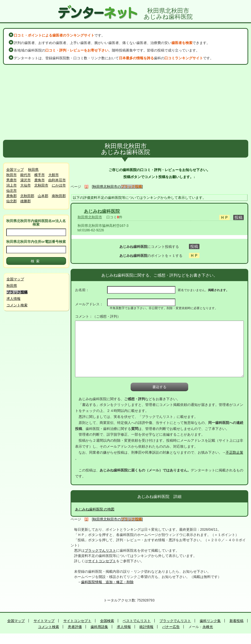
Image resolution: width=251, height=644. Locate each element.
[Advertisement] (126, 102)
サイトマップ (44, 621)
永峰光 (208, 627)
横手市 (40, 175)
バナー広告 (171, 627)
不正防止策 (234, 452)
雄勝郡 (26, 201)
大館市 (54, 175)
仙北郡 (12, 201)
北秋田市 (41, 185)
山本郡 (43, 196)
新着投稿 (236, 621)
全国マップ (15, 170)
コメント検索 (17, 305)
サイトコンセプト (102, 561)
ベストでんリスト (137, 621)
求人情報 (14, 299)
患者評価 (75, 627)
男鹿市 (12, 180)
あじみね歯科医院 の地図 (95, 509)
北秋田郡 (27, 196)
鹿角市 (40, 180)
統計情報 (146, 627)
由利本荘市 (57, 180)
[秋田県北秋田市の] (117, 187)
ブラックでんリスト (100, 550)
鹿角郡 (12, 196)
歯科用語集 (99, 627)
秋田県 (33, 170)
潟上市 (12, 185)
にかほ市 (59, 185)
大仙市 (26, 185)
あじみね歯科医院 (102, 211)
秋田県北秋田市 (90, 217)
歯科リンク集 (210, 621)
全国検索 (107, 621)
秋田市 (12, 175)
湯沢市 (26, 180)
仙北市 (12, 191)
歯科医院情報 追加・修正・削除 (107, 582)
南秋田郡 (59, 196)
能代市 (26, 175)
